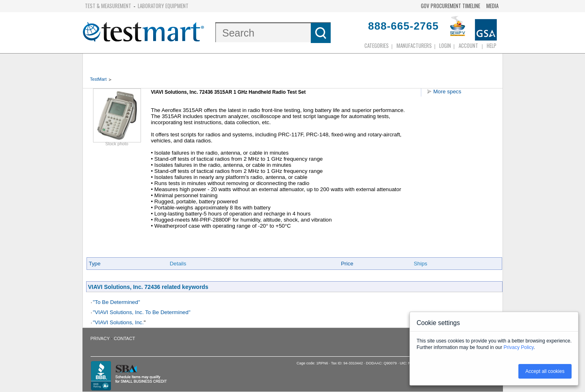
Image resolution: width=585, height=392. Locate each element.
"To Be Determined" (117, 302)
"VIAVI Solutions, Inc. (118, 322)
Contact (124, 338)
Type (95, 264)
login (445, 45)
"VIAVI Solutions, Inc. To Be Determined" (142, 312)
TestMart (99, 79)
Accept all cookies (545, 371)
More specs (447, 92)
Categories (377, 45)
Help (492, 45)
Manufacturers (414, 45)
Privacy (100, 338)
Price (347, 264)
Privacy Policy (519, 347)
